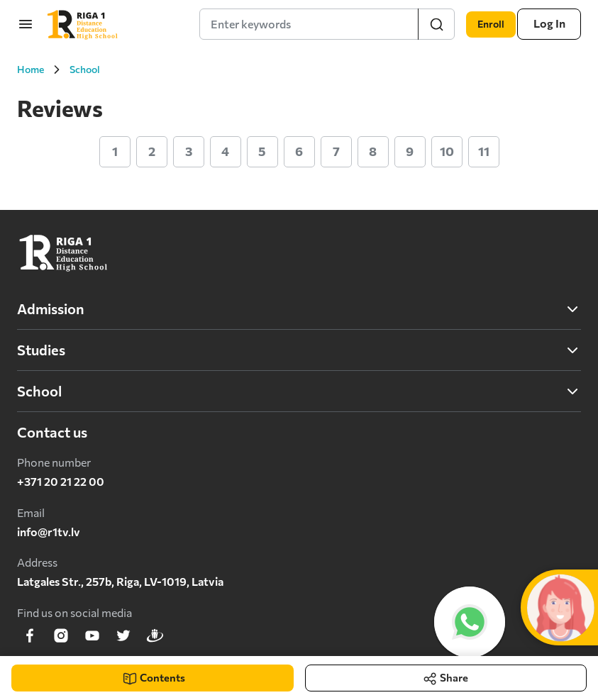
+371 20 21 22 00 (61, 481)
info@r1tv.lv (49, 532)
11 (484, 151)
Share (446, 668)
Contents (154, 673)
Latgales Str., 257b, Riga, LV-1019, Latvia (120, 581)
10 (447, 151)
